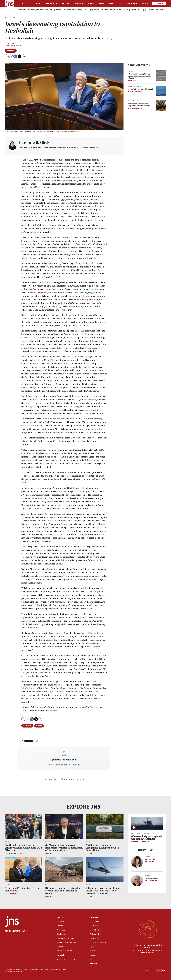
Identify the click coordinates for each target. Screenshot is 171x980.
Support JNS (159, 3)
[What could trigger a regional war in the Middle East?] (147, 824)
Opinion (91, 3)
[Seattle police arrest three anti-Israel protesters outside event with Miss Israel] (24, 827)
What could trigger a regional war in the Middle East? (146, 838)
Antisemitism (51, 3)
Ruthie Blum (136, 842)
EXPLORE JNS (85, 807)
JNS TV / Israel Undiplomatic (141, 833)
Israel (21, 3)
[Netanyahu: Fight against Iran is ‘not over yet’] (24, 870)
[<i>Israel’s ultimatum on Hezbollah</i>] (161, 91)
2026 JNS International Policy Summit (148, 946)
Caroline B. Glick (13, 46)
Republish (11, 51)
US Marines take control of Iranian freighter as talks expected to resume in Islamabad (104, 891)
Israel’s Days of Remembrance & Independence (45, 10)
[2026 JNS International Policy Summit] (148, 929)
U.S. (29, 3)
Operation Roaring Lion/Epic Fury (75, 10)
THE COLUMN (147, 850)
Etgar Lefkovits (11, 894)
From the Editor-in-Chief (157, 10)
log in (58, 765)
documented (41, 293)
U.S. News (8, 842)
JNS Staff (49, 853)
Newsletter (132, 3)
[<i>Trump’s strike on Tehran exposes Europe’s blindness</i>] (161, 106)
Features (79, 3)
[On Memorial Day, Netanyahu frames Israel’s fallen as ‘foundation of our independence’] (64, 827)
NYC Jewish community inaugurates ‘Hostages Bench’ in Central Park (102, 848)
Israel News (49, 842)
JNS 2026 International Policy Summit (123, 10)
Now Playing (142, 10)
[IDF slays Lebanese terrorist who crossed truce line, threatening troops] (64, 870)
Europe (39, 726)
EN (145, 3)
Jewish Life (66, 3)
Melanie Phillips (151, 881)
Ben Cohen (132, 81)
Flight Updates (94, 10)
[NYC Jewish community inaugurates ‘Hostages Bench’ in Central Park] (105, 827)
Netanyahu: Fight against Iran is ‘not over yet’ (22, 889)
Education (104, 10)
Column (15, 18)
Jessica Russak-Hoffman (14, 853)
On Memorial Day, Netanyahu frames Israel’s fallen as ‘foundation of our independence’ (64, 848)
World (38, 3)
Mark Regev (145, 842)
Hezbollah (27, 726)
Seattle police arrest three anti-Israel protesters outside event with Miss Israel (23, 848)
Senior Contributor (135, 86)
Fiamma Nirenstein (135, 92)
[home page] (9, 4)
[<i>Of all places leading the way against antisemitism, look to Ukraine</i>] (161, 76)
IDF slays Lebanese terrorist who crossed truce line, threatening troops (62, 891)
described (91, 303)
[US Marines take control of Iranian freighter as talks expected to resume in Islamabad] (105, 870)
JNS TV (101, 3)
